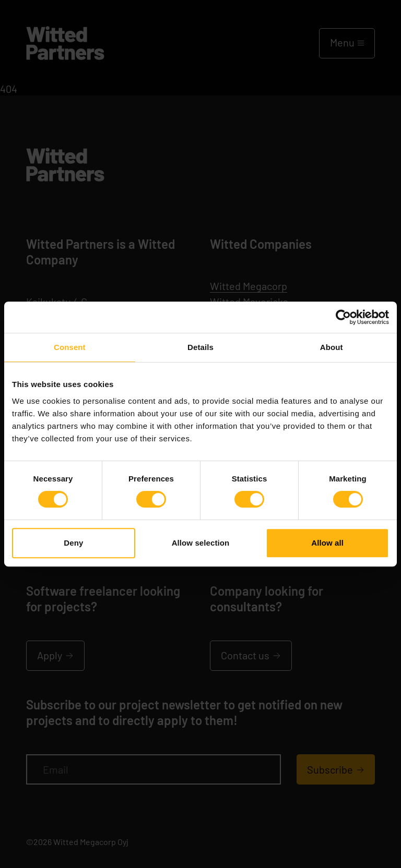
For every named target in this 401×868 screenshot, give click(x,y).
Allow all (327, 543)
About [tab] (332, 347)
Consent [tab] (70, 347)
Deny (73, 543)
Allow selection (201, 543)
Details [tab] (200, 347)
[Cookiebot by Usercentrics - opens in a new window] (343, 317)
